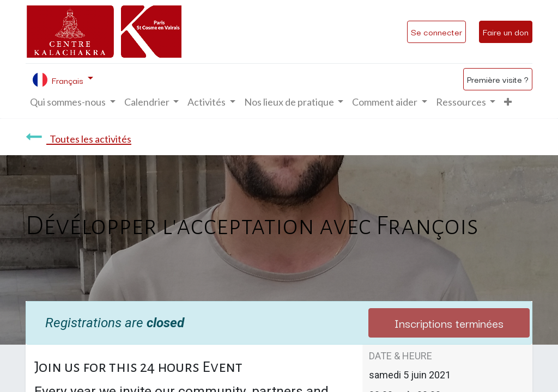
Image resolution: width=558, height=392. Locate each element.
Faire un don (506, 32)
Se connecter (436, 32)
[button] (508, 102)
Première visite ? (498, 79)
